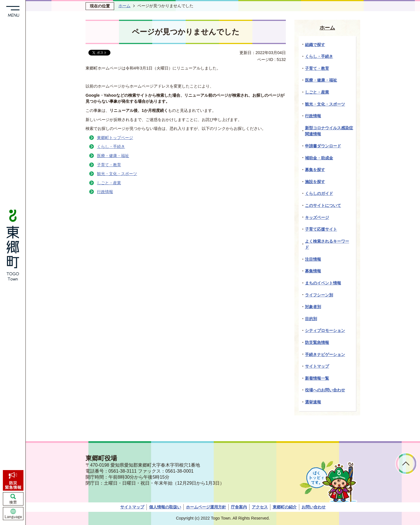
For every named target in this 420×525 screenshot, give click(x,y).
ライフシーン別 (319, 295)
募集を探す (315, 170)
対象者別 (313, 307)
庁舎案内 (239, 507)
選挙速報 (313, 402)
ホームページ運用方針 (206, 507)
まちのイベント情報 (323, 283)
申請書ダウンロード (323, 146)
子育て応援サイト (321, 229)
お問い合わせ (314, 507)
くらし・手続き (111, 146)
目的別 (311, 319)
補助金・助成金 (319, 158)
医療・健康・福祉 (113, 156)
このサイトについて (323, 205)
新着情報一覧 (317, 378)
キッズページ (317, 217)
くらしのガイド (319, 193)
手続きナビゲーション (325, 354)
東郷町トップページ (115, 138)
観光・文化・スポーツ (117, 174)
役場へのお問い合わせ (325, 390)
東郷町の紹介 (285, 507)
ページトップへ (406, 464)
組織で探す (315, 45)
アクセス (260, 507)
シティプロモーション (325, 330)
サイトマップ (317, 366)
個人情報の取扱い (165, 507)
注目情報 (313, 259)
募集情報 (313, 271)
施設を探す (315, 182)
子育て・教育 (109, 165)
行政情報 (105, 192)
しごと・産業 (109, 183)
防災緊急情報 (317, 342)
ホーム (124, 6)
